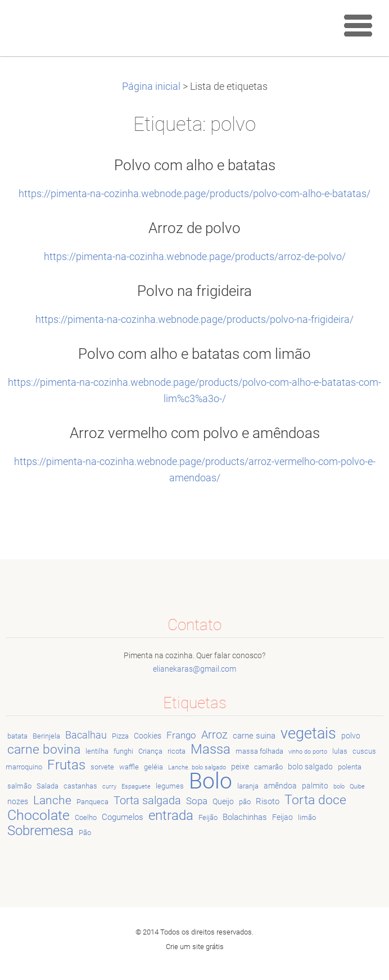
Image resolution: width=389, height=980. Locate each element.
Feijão (208, 817)
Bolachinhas (245, 817)
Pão (85, 833)
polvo (351, 736)
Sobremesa (40, 831)
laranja (248, 786)
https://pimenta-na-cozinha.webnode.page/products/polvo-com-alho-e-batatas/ (194, 194)
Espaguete (136, 787)
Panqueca (92, 802)
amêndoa (280, 786)
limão (307, 817)
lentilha (97, 751)
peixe (240, 767)
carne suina (254, 736)
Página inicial (151, 86)
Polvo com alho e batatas (195, 165)
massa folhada (259, 751)
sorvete (102, 767)
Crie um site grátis (195, 947)
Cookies (148, 736)
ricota (177, 751)
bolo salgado (310, 767)
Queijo (223, 801)
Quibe (357, 787)
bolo (339, 787)
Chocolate (39, 815)
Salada (48, 786)
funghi (123, 751)
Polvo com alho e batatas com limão (194, 354)
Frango (181, 735)
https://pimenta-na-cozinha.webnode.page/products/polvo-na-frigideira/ (194, 320)
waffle (129, 767)
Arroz (214, 735)
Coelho (86, 817)
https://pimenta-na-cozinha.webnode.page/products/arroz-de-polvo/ (195, 257)
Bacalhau (86, 735)
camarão (268, 767)
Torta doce (315, 800)
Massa (211, 749)
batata (17, 736)
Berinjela (46, 736)
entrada (171, 815)
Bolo (211, 781)
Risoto (268, 801)
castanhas (80, 786)
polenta (350, 767)
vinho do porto (308, 752)
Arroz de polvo (194, 228)
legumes (170, 786)
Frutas (66, 765)
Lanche (52, 800)
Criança (150, 751)
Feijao (282, 817)
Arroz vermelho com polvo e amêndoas (195, 433)
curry (109, 787)
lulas (340, 751)
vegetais (308, 733)
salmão (19, 786)
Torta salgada (147, 801)
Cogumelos (123, 817)
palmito (315, 786)
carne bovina (44, 749)
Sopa (197, 801)
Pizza (120, 736)
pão (245, 802)
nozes (18, 801)
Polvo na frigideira (194, 291)
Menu (358, 25)
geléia (153, 767)
